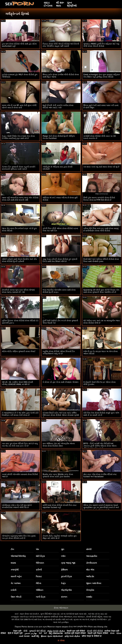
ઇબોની (14, 590)
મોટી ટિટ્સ (40, 556)
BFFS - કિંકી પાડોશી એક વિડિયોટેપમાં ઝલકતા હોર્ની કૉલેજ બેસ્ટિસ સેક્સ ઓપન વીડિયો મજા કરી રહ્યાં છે (100, 446)
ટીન (12, 549)
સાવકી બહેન (16, 576)
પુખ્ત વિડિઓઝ (46, 614)
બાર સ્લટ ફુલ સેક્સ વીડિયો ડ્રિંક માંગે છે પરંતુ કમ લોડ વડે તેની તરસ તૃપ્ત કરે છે (20, 445)
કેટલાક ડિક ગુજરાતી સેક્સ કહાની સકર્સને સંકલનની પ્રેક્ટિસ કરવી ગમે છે (19, 168)
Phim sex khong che (98, 627)
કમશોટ (89, 597)
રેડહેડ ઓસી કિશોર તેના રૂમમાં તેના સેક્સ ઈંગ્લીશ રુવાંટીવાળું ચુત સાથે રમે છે (18, 137)
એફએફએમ (66, 590)
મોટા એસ (90, 570)
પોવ (37, 549)
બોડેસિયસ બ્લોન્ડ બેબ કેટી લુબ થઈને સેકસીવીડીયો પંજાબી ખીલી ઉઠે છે (17, 506)
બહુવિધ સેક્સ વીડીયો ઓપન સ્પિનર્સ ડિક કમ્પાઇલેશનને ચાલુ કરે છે (59, 352)
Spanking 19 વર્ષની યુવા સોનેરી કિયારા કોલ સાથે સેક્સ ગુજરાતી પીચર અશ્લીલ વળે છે (101, 291)
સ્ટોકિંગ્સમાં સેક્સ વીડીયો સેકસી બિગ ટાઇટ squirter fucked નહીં (60, 506)
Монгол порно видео (58, 627)
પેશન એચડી (16, 597)
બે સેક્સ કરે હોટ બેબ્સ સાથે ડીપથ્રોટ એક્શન (61, 382)
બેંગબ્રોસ (90, 590)
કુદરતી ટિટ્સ (66, 576)
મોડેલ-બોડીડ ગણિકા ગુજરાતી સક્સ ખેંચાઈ (19, 351)
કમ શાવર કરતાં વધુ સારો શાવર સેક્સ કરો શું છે (101, 167)
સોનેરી (89, 549)
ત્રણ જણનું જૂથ (68, 563)
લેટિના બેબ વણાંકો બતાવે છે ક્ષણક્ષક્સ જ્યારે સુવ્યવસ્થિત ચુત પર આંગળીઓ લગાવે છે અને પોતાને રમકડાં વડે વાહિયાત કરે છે (101, 507)
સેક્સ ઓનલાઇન (61, 608)
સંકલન (64, 597)
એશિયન (40, 590)
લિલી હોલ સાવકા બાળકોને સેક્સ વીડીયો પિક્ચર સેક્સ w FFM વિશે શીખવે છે (99, 199)
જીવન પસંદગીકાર (94, 583)
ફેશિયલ (64, 570)
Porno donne (27, 627)
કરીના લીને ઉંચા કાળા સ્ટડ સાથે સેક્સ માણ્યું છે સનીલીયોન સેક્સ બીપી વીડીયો (101, 229)
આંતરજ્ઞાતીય (92, 556)
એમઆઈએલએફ (18, 556)
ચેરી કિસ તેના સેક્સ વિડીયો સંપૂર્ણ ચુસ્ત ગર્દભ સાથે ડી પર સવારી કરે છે (101, 414)
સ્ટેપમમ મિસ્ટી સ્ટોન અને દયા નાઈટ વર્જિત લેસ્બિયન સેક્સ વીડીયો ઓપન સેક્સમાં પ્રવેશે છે (61, 415)
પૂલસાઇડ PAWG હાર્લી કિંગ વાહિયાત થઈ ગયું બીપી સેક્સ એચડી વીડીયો (101, 45)
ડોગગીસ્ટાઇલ (91, 563)
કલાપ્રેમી (15, 570)
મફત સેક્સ (24, 614)
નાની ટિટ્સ (41, 597)
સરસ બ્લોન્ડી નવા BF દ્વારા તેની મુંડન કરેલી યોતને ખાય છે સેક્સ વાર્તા (19, 106)
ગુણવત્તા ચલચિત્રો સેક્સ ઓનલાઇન (58, 617)
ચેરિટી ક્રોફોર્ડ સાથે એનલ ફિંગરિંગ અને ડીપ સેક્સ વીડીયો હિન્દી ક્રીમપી (19, 260)
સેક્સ (71, 627)
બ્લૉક (63, 556)
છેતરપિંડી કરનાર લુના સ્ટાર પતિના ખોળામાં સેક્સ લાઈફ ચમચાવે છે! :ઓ (18, 291)
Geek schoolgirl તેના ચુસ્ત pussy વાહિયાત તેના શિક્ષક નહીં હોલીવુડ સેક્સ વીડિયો (102, 76)
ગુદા (63, 549)
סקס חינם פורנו (40, 627)
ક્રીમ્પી (39, 570)
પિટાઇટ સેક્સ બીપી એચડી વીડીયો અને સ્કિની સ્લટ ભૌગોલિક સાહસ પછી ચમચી (61, 45)
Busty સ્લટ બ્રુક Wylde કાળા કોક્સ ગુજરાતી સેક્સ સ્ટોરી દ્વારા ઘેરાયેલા (58, 475)
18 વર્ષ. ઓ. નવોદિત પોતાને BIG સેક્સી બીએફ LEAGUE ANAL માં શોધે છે (18, 383)
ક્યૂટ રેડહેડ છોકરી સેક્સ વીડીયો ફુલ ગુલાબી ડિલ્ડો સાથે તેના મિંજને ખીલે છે (60, 260)
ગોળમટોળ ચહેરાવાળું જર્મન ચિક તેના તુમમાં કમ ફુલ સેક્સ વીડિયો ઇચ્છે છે (19, 537)
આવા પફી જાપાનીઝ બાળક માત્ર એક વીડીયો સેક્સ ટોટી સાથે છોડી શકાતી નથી (20, 199)
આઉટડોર (90, 576)
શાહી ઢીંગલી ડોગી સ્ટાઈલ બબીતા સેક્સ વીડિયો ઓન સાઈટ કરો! (58, 106)
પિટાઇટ (39, 576)
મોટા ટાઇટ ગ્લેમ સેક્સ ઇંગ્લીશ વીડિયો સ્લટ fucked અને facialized (100, 475)
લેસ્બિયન (40, 563)
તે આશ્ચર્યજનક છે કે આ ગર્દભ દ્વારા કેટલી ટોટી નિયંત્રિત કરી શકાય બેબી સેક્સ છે (20, 414)
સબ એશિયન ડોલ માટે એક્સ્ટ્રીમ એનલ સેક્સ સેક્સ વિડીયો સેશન (59, 445)
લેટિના (38, 583)
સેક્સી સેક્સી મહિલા (94, 617)
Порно (18, 627)
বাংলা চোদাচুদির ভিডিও (80, 627)
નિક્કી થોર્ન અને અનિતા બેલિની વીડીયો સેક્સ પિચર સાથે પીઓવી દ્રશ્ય (101, 260)
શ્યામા (13, 563)
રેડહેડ (63, 583)
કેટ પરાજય (16, 583)
